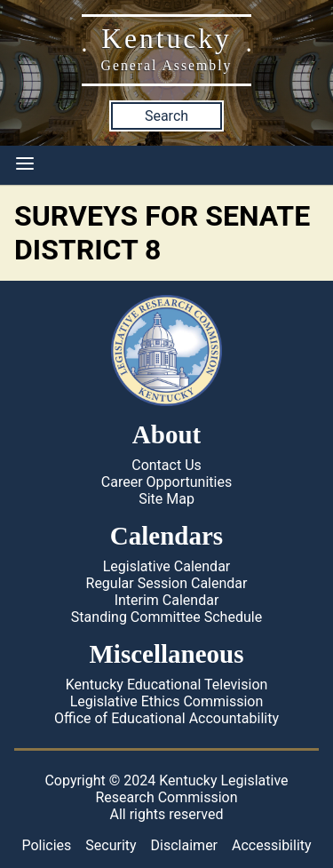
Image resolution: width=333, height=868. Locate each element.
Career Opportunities (166, 482)
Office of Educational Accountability (166, 718)
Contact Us (166, 465)
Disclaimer (184, 845)
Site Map (166, 499)
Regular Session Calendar (167, 583)
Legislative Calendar (167, 566)
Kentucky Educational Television (167, 685)
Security (111, 845)
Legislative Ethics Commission (167, 701)
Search (166, 116)
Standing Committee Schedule (166, 617)
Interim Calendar (167, 600)
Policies (46, 845)
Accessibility (272, 845)
